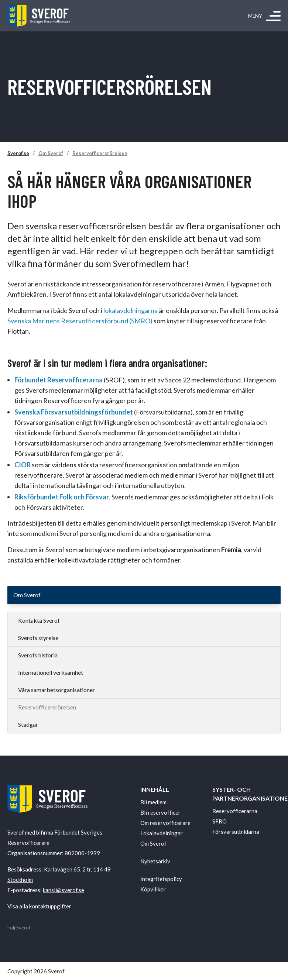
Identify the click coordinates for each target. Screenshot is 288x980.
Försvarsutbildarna (236, 832)
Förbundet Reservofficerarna (59, 380)
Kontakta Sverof (39, 620)
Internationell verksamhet (51, 672)
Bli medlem (153, 802)
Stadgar (28, 724)
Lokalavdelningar (162, 833)
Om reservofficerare (165, 823)
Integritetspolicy (161, 879)
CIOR (23, 465)
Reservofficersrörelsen (100, 153)
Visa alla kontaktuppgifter (39, 906)
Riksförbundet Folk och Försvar (62, 497)
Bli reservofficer (160, 812)
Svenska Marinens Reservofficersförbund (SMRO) (80, 321)
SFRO (220, 821)
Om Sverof (51, 153)
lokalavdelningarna (131, 310)
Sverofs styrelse (38, 638)
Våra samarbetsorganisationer (56, 690)
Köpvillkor (153, 889)
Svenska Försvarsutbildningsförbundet (74, 412)
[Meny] (273, 16)
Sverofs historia (38, 655)
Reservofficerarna (235, 811)
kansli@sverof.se (64, 890)
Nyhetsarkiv (155, 861)
